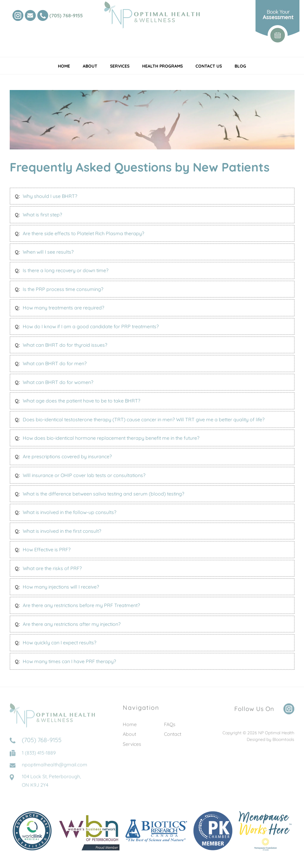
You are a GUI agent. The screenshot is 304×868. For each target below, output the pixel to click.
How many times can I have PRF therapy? (69, 661)
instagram (18, 15)
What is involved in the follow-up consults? (70, 512)
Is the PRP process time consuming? (63, 289)
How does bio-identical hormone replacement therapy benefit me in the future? (111, 438)
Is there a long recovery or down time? (66, 271)
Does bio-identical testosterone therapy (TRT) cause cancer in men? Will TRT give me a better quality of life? (144, 419)
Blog (240, 66)
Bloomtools (283, 742)
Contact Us (209, 66)
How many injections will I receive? (61, 587)
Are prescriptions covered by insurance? (67, 457)
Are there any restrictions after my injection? (72, 624)
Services (120, 66)
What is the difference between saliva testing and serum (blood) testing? (104, 494)
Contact (173, 736)
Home (64, 66)
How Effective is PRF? (47, 550)
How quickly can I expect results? (60, 643)
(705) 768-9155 (66, 15)
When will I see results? (48, 252)
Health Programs (162, 66)
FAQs (170, 727)
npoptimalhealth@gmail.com (55, 770)
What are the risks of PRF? (52, 568)
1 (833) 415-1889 (39, 758)
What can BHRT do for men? (55, 364)
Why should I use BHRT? (50, 196)
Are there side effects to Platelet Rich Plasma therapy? (84, 233)
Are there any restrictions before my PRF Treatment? (81, 606)
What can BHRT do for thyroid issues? (65, 345)
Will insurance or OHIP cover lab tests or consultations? (84, 475)
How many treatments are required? (63, 308)
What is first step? (42, 215)
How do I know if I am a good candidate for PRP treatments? (91, 326)
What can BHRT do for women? (58, 382)
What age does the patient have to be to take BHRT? (82, 401)
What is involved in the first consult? (62, 531)
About (90, 66)
